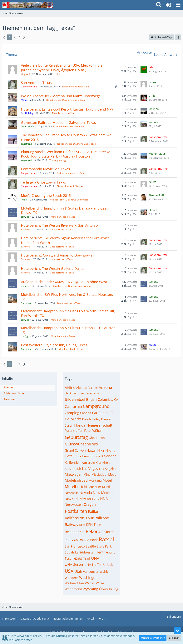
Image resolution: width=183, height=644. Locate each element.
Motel (107, 480)
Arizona (105, 387)
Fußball (97, 431)
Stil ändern (174, 617)
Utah (78, 571)
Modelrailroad (76, 480)
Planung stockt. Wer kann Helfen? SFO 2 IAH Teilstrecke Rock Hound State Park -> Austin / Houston (66, 154)
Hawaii (91, 450)
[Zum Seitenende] (178, 631)
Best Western (89, 393)
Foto (87, 431)
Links (59, 74)
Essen (69, 425)
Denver (106, 419)
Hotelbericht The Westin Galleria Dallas (53, 268)
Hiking (110, 450)
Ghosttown (97, 438)
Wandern (72, 578)
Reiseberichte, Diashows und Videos (66, 100)
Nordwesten (74, 505)
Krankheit (103, 463)
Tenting (110, 552)
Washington (89, 578)
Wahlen (105, 572)
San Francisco (75, 546)
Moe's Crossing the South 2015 (46, 195)
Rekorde (108, 532)
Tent (100, 552)
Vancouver (91, 572)
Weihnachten (74, 583)
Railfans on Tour (79, 518)
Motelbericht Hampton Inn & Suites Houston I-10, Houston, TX (69, 330)
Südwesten (87, 552)
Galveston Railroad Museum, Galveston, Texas (58, 122)
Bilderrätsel (75, 399)
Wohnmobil (73, 589)
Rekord (93, 531)
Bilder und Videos (15, 393)
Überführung (109, 589)
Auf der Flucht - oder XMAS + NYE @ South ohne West (64, 282)
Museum (95, 487)
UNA (95, 558)
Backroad (72, 393)
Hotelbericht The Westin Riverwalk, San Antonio (59, 225)
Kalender (109, 456)
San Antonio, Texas (36, 83)
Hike (101, 450)
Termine (9, 399)
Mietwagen (74, 474)
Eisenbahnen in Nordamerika (68, 126)
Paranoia (26, 229)
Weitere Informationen (153, 638)
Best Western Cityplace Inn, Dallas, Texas (54, 345)
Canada (86, 413)
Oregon (90, 504)
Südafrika (72, 552)
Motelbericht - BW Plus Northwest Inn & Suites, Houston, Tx (67, 297)
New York (72, 499)
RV (81, 540)
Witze (100, 583)
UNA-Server (74, 564)
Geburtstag (76, 437)
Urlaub (108, 565)
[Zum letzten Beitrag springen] (144, 70)
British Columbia (100, 399)
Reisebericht (75, 532)
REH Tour (94, 525)
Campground (96, 406)
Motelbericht (76, 487)
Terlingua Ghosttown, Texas (43, 182)
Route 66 (71, 540)
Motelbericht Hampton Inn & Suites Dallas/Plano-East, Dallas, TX (65, 210)
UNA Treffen (93, 565)
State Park (104, 546)
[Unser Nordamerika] (27, 5)
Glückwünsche (78, 444)
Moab (112, 475)
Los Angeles (108, 469)
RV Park (91, 540)
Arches (93, 388)
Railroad (102, 518)
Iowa (97, 456)
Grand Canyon (75, 450)
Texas (77, 558)
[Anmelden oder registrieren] (168, 5)
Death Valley (91, 419)
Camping (72, 413)
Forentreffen (74, 431)
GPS (95, 444)
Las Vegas (90, 469)
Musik (106, 487)
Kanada (88, 462)
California (73, 406)
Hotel (69, 456)
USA (69, 571)
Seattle (91, 546)
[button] (178, 5)
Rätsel (106, 539)
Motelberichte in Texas (64, 113)
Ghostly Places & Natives (70, 186)
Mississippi (99, 475)
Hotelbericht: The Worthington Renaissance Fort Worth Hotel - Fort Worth (65, 240)
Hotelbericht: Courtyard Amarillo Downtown (56, 255)
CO (112, 413)
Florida (80, 425)
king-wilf (25, 74)
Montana (95, 480)
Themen (9, 387)
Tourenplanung (58, 160)
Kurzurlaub (73, 469)
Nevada (86, 493)
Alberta (81, 388)
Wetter (90, 583)
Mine (87, 475)
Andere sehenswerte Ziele (75, 87)
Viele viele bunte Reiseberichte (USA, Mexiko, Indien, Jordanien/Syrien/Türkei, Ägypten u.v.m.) (63, 68)
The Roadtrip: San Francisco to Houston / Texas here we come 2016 (66, 137)
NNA (104, 499)
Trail (87, 558)
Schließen (174, 638)
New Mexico (103, 493)
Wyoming (90, 589)
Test (68, 558)
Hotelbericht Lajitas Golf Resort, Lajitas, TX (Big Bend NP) (67, 109)
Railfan (94, 512)
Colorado (73, 419)
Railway (72, 525)
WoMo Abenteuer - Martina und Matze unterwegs (61, 96)
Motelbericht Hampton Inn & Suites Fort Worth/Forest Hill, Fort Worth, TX (68, 313)
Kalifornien (73, 463)
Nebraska (72, 493)
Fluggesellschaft (99, 425)
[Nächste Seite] (24, 37)
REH (82, 525)
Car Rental (100, 413)
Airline (70, 387)
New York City (89, 499)
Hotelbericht (84, 456)
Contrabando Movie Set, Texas (45, 169)
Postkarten (76, 511)
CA (116, 400)
